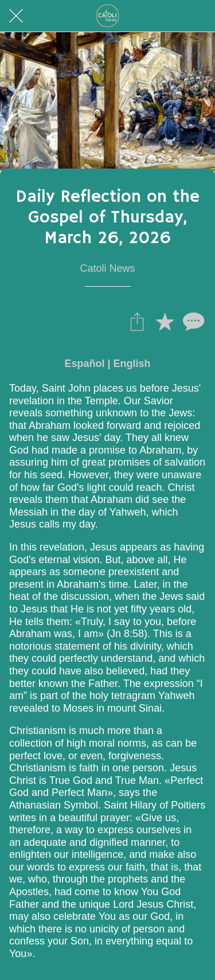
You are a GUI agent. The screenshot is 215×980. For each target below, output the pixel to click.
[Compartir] (137, 321)
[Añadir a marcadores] (165, 321)
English (132, 364)
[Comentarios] (192, 321)
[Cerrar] (16, 16)
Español (84, 364)
